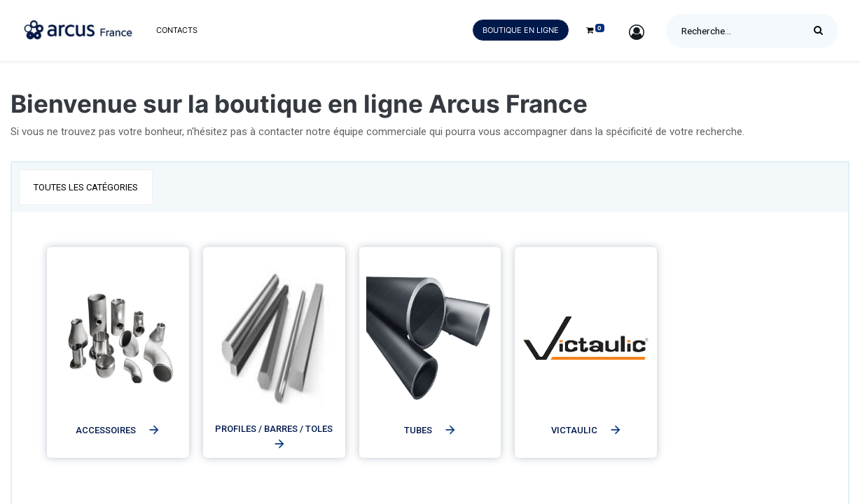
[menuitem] (177, 30)
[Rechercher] (822, 31)
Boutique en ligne (521, 30)
